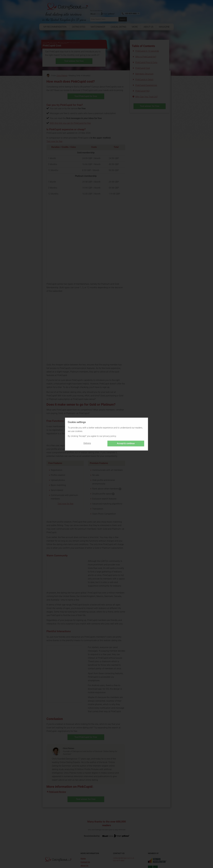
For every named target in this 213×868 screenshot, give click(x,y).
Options (87, 443)
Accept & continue (126, 443)
